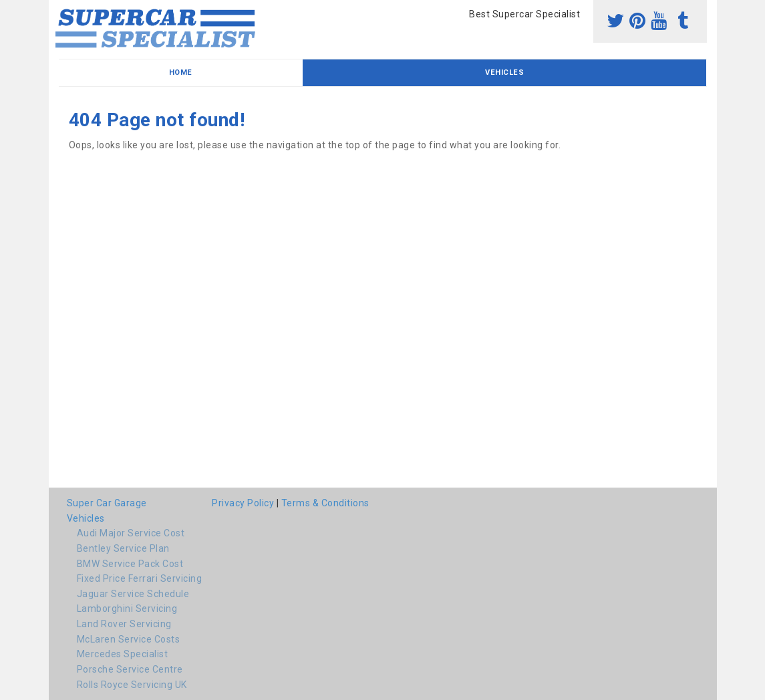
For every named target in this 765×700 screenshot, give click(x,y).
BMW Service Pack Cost (130, 564)
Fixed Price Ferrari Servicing (140, 578)
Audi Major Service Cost (131, 533)
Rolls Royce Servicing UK (132, 685)
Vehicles (504, 72)
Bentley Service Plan (123, 548)
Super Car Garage (107, 503)
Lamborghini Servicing (127, 608)
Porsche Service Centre (130, 669)
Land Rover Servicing (124, 624)
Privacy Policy (243, 503)
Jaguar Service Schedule (133, 594)
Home (181, 72)
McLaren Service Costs (129, 639)
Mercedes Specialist (123, 654)
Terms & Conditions (325, 503)
